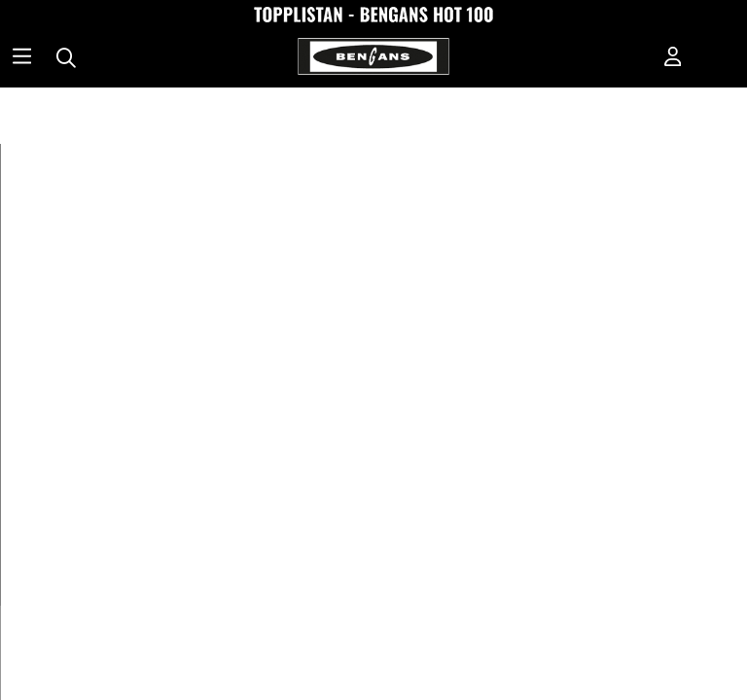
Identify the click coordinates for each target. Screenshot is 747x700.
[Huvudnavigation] (22, 58)
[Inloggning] (673, 58)
